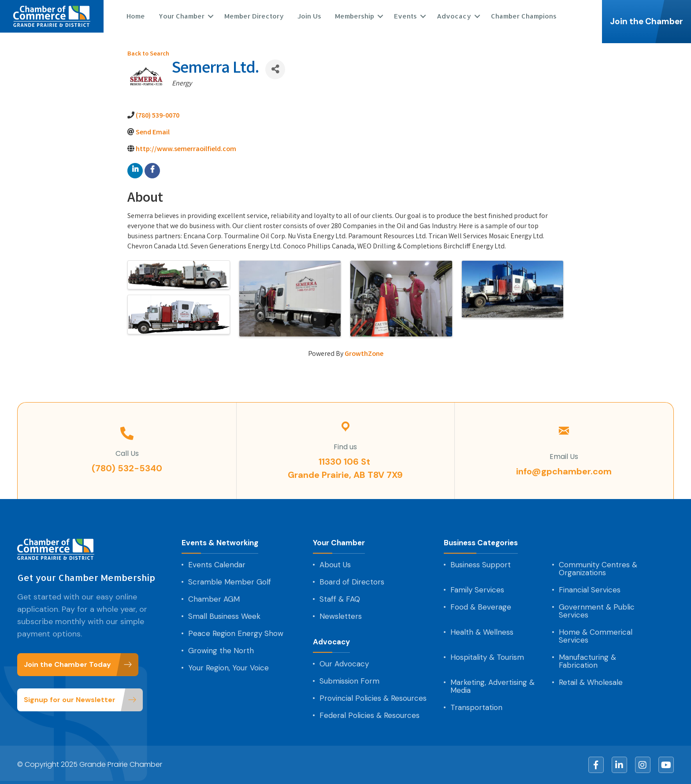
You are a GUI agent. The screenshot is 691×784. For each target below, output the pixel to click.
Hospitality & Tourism (487, 657)
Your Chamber (181, 16)
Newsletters (341, 616)
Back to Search (148, 54)
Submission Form (349, 681)
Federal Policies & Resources (370, 715)
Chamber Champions (523, 16)
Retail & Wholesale (591, 682)
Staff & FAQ (340, 599)
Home (135, 16)
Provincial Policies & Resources (373, 698)
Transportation (476, 707)
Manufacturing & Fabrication (587, 661)
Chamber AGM (214, 599)
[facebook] (152, 171)
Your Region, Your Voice (228, 668)
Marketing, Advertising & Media (492, 686)
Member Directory (254, 16)
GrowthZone (364, 354)
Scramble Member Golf (230, 582)
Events (405, 16)
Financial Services (590, 590)
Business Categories (481, 543)
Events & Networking (220, 543)
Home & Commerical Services (596, 636)
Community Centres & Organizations (598, 569)
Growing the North (221, 651)
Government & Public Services (597, 611)
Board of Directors (352, 582)
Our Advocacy (344, 664)
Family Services (477, 590)
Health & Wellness (482, 632)
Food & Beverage (481, 607)
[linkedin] (135, 171)
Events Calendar (217, 565)
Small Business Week (224, 616)
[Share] (275, 69)
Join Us (309, 16)
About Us (335, 565)
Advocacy (453, 16)
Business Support (481, 565)
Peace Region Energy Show (236, 633)
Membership (354, 16)
